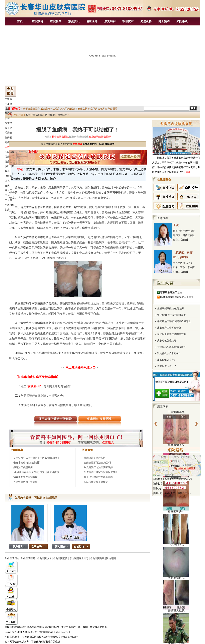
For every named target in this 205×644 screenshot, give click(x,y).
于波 (176, 225)
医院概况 (50, 115)
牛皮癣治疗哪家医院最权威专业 (101, 472)
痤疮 (7, 147)
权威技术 (128, 21)
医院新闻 (56, 21)
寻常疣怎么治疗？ (167, 366)
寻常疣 (8, 190)
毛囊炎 (8, 133)
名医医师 (92, 21)
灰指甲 (8, 123)
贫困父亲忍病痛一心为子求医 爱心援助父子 (37, 458)
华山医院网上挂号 (79, 558)
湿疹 (7, 109)
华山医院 (113, 109)
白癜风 (8, 99)
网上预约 (164, 21)
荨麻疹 (8, 113)
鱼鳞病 (8, 137)
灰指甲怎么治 (67, 109)
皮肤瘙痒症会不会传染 (96, 482)
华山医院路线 (97, 558)
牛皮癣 (8, 104)
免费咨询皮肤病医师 (100, 137)
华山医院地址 (12, 637)
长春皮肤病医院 (34, 115)
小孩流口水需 (176, 544)
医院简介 (38, 21)
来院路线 (182, 21)
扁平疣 (8, 128)
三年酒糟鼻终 (176, 412)
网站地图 (111, 558)
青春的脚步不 (176, 511)
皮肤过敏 (10, 166)
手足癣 (8, 200)
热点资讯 (74, 21)
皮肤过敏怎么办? (166, 360)
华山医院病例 (60, 558)
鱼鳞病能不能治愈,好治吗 (97, 463)
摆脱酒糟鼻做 (176, 577)
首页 (20, 21)
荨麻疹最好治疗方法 (95, 458)
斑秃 (7, 181)
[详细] (188, 172)
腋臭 (7, 171)
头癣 (7, 210)
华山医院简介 (12, 558)
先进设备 (146, 21)
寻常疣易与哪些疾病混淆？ (172, 347)
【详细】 (184, 240)
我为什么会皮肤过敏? (168, 353)
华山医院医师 (28, 558)
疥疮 (7, 162)
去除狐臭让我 (176, 610)
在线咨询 (77, 144)
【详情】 (191, 297)
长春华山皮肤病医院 (38, 627)
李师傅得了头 (176, 445)
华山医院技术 (44, 558)
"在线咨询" (34, 386)
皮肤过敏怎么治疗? (167, 341)
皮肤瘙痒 (10, 152)
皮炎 (7, 186)
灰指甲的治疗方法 (97, 109)
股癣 (7, 118)
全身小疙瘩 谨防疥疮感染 (27, 463)
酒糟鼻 (8, 176)
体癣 (7, 195)
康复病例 (110, 21)
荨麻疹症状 (81, 109)
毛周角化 (10, 205)
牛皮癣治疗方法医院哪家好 (98, 467)
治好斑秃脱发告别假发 (25, 477)
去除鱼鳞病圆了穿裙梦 (25, 482)
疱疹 (7, 142)
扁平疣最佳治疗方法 (34, 109)
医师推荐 (163, 218)
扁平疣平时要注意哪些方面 (98, 477)
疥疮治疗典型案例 (23, 467)
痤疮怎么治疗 (52, 109)
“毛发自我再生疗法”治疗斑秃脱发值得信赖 (36, 472)
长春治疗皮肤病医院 (39, 632)
